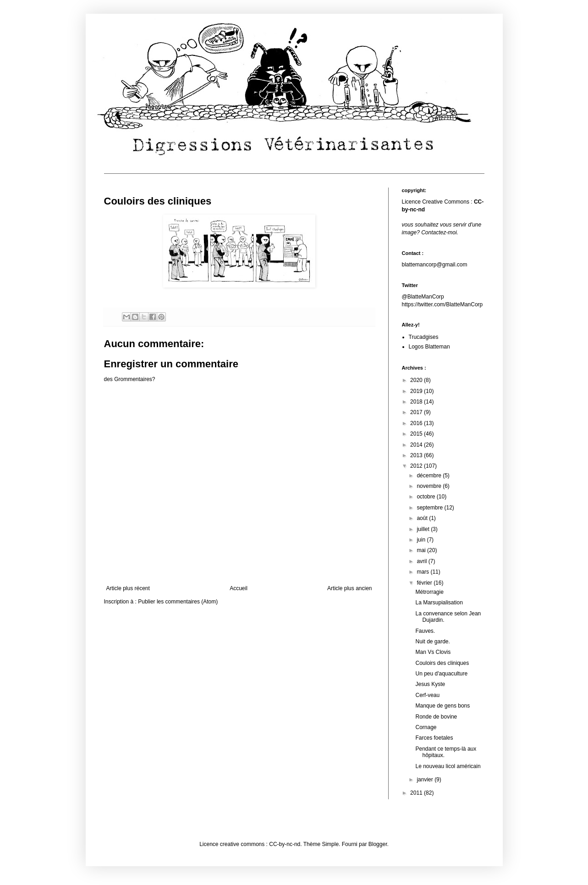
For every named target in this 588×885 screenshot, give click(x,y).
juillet (424, 529)
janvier (426, 780)
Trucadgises (424, 337)
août (423, 518)
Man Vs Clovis (433, 652)
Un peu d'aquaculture (441, 674)
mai (422, 550)
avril (422, 561)
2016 (417, 423)
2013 (417, 455)
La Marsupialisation (439, 603)
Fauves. (425, 631)
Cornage (426, 727)
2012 (417, 466)
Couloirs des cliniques (442, 663)
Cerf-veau (427, 695)
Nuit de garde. (432, 642)
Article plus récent (128, 588)
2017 (417, 412)
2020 (417, 380)
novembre (430, 486)
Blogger (378, 844)
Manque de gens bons (442, 706)
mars (423, 572)
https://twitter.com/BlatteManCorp (442, 304)
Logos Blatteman (429, 347)
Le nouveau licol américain (448, 766)
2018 (417, 402)
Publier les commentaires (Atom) (178, 602)
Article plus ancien (349, 588)
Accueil (239, 588)
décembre (430, 476)
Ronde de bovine (436, 717)
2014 (417, 445)
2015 (417, 434)
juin (422, 540)
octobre (426, 497)
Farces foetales (434, 738)
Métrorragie (429, 592)
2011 (417, 793)
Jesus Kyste (430, 684)
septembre (430, 508)
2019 (417, 391)
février (425, 583)
